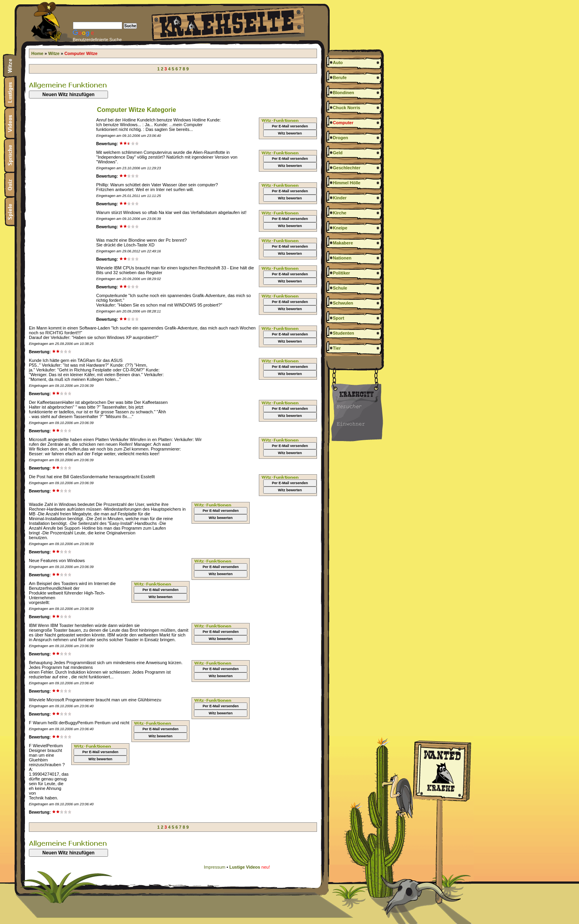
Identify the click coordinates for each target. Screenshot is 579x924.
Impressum (215, 867)
